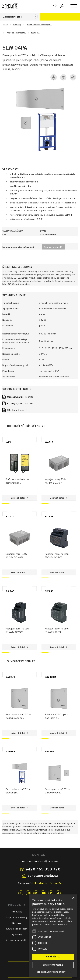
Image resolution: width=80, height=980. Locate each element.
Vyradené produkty (17, 940)
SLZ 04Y (10, 591)
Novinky (17, 923)
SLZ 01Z (10, 516)
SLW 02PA (10, 751)
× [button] (73, 898)
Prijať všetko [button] (53, 957)
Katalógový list (15, 403)
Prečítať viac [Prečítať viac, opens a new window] (64, 925)
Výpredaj (17, 934)
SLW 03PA (50, 751)
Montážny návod (15, 397)
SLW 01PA (10, 677)
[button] (53, 972)
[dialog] (53, 936)
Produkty (17, 25)
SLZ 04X (49, 516)
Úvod (5, 25)
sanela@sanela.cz (43, 875)
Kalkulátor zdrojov (17, 929)
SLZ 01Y (49, 442)
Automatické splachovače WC (39, 25)
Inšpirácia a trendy (17, 917)
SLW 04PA (35, 33)
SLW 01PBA (50, 677)
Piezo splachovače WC (16, 33)
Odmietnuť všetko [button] (53, 965)
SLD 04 (9, 442)
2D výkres (12, 410)
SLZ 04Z (49, 591)
